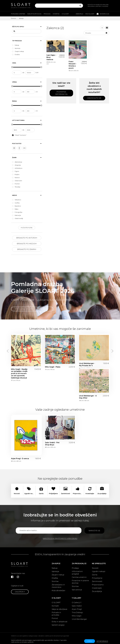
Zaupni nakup (58, 575)
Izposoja (55, 571)
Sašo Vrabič (77, 606)
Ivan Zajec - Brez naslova (51, 57)
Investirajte (97, 588)
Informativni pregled (77, 573)
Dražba (55, 578)
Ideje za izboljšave (59, 609)
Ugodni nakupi (99, 571)
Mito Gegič (77, 616)
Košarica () (103, 14)
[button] (96, 33)
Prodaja (47, 14)
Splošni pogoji (58, 625)
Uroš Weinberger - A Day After (88, 397)
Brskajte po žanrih (27, 249)
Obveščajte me (94, 98)
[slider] (12, 67)
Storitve (56, 14)
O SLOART (56, 603)
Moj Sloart (90, 14)
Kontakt (55, 606)
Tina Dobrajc (77, 613)
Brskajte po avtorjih (27, 238)
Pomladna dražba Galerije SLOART (32, 309)
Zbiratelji (79, 14)
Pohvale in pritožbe (56, 614)
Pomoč (55, 618)
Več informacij (102, 641)
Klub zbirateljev (58, 591)
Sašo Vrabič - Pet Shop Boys (52, 444)
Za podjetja (97, 591)
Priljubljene (97, 578)
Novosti (95, 568)
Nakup (55, 568)
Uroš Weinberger (79, 619)
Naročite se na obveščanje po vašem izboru (60, 538)
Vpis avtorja (77, 590)
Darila (95, 575)
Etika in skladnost (60, 622)
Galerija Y (20, 592)
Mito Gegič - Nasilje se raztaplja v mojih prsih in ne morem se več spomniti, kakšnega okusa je (19, 374)
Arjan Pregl (77, 609)
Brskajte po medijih (27, 244)
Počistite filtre (27, 228)
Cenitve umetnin (79, 577)
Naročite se (94, 531)
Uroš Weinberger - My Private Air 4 (87, 364)
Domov (14, 18)
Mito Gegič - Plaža (53, 367)
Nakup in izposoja (34, 14)
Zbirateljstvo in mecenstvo (58, 586)
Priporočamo (98, 585)
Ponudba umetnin (18, 14)
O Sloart (65, 14)
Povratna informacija (61, 93)
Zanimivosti (97, 581)
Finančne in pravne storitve (80, 582)
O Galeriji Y (77, 603)
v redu (90, 641)
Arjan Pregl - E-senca (20, 459)
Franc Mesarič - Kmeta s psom (73, 65)
